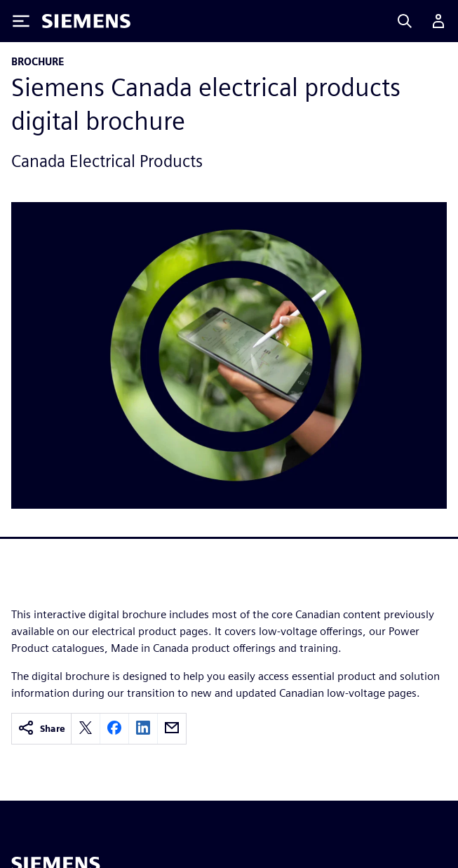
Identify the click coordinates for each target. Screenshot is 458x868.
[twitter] (86, 729)
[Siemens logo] (86, 21)
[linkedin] (143, 729)
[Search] (405, 21)
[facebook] (114, 729)
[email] (172, 729)
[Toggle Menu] (21, 21)
